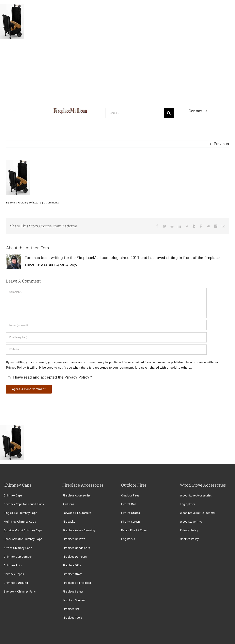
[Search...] (135, 113)
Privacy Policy (16, 368)
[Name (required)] (106, 325)
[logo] (70, 110)
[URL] (106, 350)
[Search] (169, 113)
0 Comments (52, 203)
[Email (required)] (106, 337)
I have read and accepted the (49, 377)
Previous (221, 144)
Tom (12, 203)
